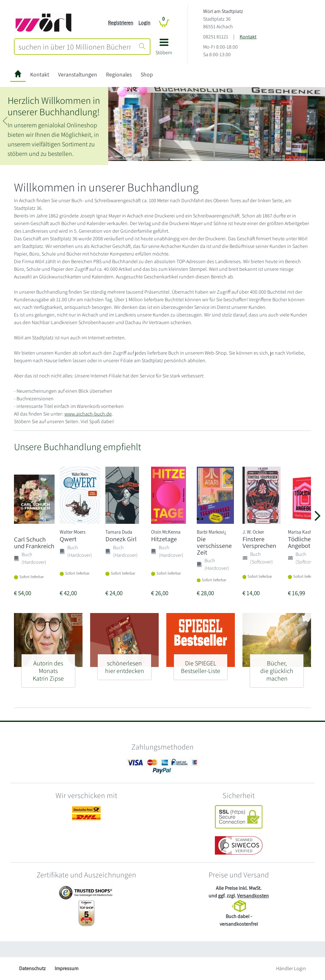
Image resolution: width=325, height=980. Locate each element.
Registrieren (121, 23)
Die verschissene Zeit (214, 546)
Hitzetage (164, 539)
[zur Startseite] (18, 75)
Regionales (119, 74)
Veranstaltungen (78, 74)
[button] (164, 49)
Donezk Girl (121, 539)
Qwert (68, 539)
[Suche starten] (142, 47)
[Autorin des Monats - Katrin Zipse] (48, 668)
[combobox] (75, 47)
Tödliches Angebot (301, 542)
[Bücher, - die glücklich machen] (277, 668)
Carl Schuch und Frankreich (34, 543)
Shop (147, 74)
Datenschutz (32, 968)
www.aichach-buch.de (88, 414)
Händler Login (291, 968)
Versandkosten (253, 896)
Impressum (66, 968)
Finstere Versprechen (259, 542)
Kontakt (248, 37)
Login (144, 23)
